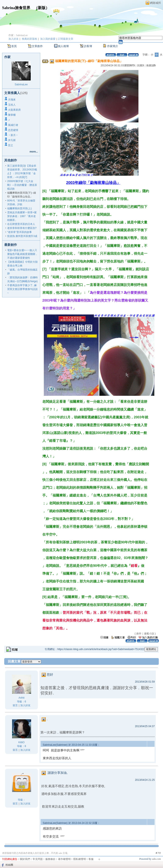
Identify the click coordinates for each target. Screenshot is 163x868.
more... (34, 152)
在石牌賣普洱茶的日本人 (21, 224)
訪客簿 (88, 46)
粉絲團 (9, 865)
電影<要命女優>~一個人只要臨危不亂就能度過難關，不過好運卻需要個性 (22, 254)
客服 (91, 859)
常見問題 (38, 859)
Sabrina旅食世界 (16, 8)
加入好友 (14, 39)
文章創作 (37, 46)
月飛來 (12, 100)
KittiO (21, 742)
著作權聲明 (64, 859)
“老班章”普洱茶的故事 (19, 232)
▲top (158, 853)
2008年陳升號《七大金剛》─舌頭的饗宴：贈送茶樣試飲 (22, 185)
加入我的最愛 (48, 39)
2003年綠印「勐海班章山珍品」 (93, 183)
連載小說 (149, 634)
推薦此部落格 (29, 39)
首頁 (14, 46)
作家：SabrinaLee (18, 35)
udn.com (156, 859)
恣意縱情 (13, 130)
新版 (42, 8)
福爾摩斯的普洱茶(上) (19, 208)
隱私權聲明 (80, 859)
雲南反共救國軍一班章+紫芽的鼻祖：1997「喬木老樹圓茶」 (22, 216)
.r (9, 120)
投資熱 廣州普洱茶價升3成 (22, 236)
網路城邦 (155, 3)
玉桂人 (12, 105)
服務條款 (50, 859)
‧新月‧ (13, 135)
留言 (15, 705)
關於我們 (25, 859)
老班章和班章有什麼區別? (22, 228)
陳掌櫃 (12, 115)
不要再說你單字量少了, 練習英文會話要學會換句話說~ (22, 289)
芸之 (11, 145)
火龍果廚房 (14, 110)
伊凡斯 (12, 140)
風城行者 (13, 125)
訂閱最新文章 (66, 39)
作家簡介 (113, 46)
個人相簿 (63, 46)
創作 (139, 634)
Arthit (21, 698)
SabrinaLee (21, 84)
